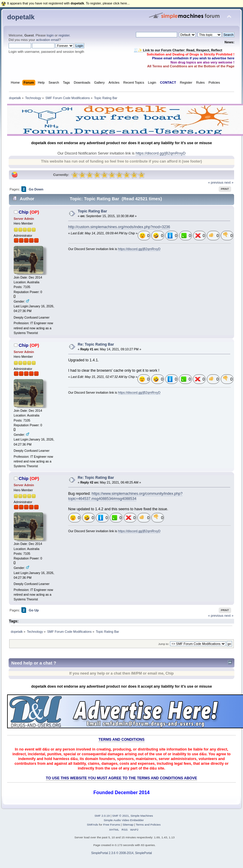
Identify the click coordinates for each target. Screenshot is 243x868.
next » (229, 182)
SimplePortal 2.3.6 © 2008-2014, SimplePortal (121, 853)
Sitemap (128, 825)
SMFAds (93, 825)
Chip (24, 212)
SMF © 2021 (120, 816)
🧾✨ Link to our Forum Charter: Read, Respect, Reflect (178, 50)
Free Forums (112, 825)
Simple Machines (142, 816)
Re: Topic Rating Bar (96, 344)
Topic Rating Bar (92, 211)
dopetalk (21, 17)
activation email (47, 40)
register (64, 35)
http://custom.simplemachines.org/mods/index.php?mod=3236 (119, 227)
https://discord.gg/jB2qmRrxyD (161, 153)
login (50, 35)
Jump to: (164, 644)
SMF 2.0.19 (102, 816)
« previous (216, 182)
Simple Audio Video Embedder (124, 820)
